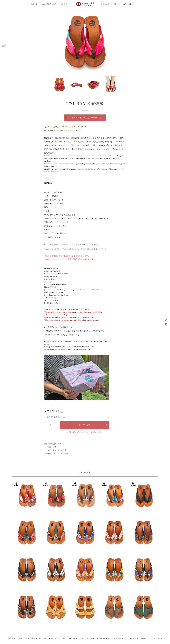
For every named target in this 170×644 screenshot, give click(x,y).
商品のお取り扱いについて (54, 444)
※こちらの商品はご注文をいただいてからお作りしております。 (73, 244)
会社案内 (12, 639)
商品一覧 (34, 4)
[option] (85, 42)
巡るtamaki (105, 4)
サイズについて (50, 447)
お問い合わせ (128, 4)
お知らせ (116, 4)
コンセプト (65, 4)
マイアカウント (118, 639)
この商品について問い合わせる (56, 453)
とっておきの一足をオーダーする (86, 118)
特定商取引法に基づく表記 (98, 639)
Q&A (20, 639)
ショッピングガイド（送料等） (56, 450)
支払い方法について (77, 639)
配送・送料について (58, 639)
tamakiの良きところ (49, 4)
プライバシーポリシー (137, 639)
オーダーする (85, 425)
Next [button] (53, 85)
